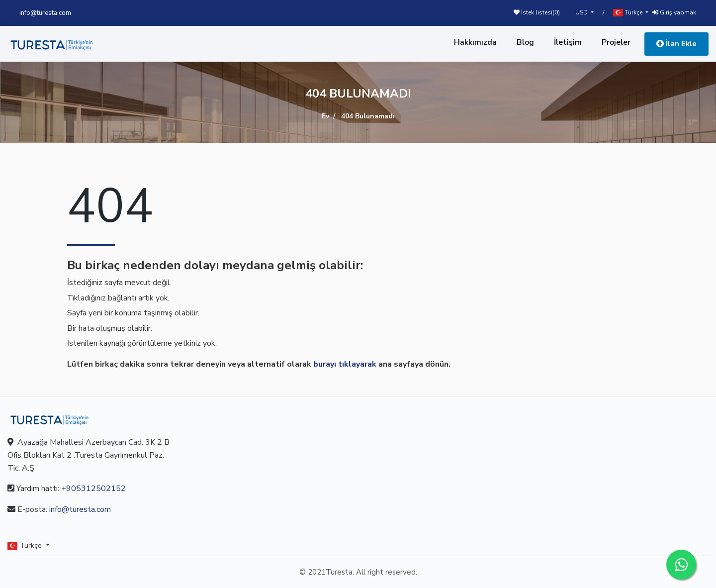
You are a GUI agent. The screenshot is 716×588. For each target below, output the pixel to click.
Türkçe (628, 13)
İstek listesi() (537, 12)
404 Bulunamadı (368, 116)
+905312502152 (93, 489)
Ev (325, 116)
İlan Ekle (676, 44)
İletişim (568, 42)
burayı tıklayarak (345, 364)
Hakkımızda (475, 42)
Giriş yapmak (674, 12)
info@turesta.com (45, 13)
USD (582, 12)
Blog (525, 42)
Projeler (616, 42)
